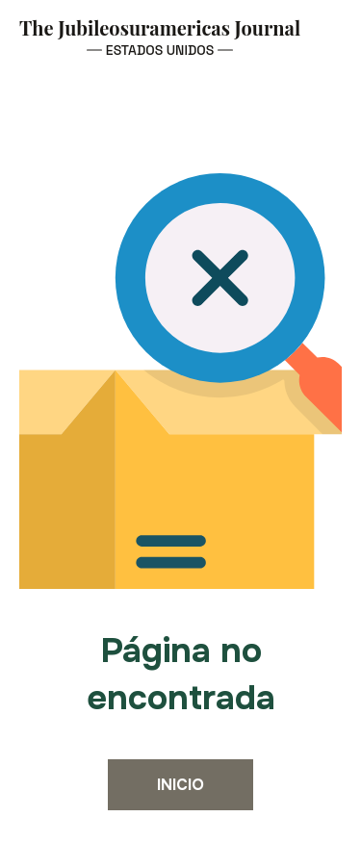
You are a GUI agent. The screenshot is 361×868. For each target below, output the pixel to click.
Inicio (180, 785)
